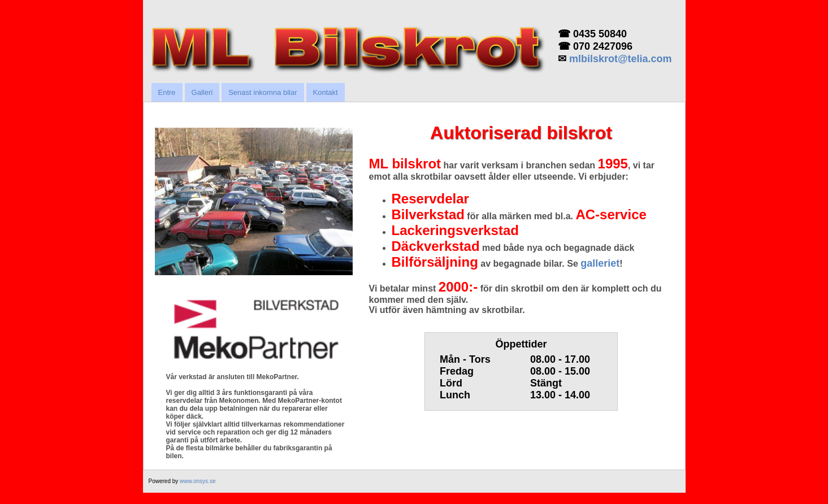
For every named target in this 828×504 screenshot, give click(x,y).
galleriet (600, 263)
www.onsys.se (198, 481)
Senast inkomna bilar (263, 92)
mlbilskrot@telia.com (621, 59)
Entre (167, 92)
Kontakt (326, 92)
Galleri (202, 92)
